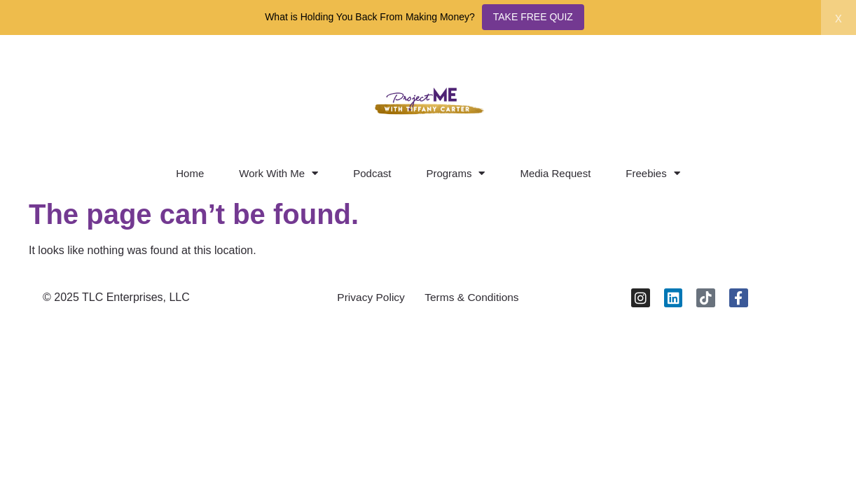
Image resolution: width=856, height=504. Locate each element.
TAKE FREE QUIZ (533, 17)
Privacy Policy (368, 299)
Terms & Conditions (474, 299)
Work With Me (278, 173)
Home (190, 173)
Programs (455, 173)
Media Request (555, 173)
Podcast (372, 173)
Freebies (653, 173)
